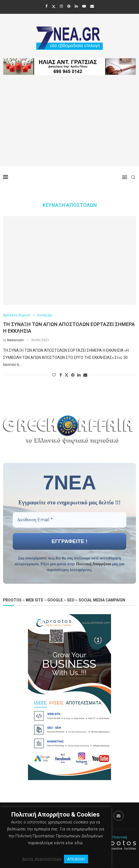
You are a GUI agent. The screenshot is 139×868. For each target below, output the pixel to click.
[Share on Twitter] (66, 375)
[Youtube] (84, 6)
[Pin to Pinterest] (73, 375)
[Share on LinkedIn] (79, 375)
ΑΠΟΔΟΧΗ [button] (76, 859)
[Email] (92, 6)
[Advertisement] (69, 127)
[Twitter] (54, 6)
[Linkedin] (76, 6)
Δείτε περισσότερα (42, 859)
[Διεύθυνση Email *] (69, 520)
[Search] (133, 177)
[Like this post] (54, 375)
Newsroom (16, 340)
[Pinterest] (69, 6)
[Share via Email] (85, 375)
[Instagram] (61, 6)
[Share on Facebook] (61, 375)
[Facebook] (46, 6)
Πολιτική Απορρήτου (94, 564)
